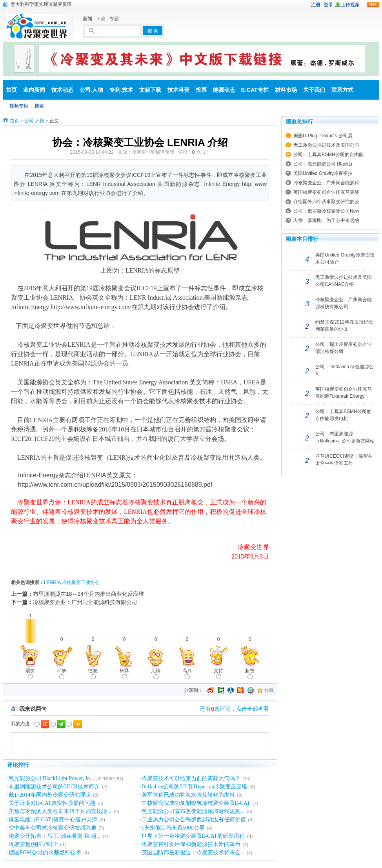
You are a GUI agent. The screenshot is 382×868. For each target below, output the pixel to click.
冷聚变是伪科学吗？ (33, 844)
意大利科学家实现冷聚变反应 (41, 4)
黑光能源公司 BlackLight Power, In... (51, 778)
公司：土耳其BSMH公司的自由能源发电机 (343, 415)
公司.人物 (91, 90)
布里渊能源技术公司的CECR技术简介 (54, 787)
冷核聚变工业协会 (81, 582)
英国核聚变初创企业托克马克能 (326, 192)
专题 (114, 19)
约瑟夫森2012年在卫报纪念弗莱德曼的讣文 (344, 326)
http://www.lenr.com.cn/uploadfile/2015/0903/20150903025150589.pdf (115, 485)
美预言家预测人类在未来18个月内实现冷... (60, 811)
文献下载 (150, 90)
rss (373, 5)
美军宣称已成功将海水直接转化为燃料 (188, 795)
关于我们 (314, 90)
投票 (201, 90)
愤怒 (93, 674)
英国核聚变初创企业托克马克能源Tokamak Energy (344, 393)
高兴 (187, 674)
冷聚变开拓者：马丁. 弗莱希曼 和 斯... (55, 836)
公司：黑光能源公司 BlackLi (323, 164)
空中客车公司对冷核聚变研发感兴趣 (53, 828)
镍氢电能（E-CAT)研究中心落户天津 (53, 820)
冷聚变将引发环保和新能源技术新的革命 (191, 844)
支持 (218, 674)
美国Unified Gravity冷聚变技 (323, 173)
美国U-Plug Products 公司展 (323, 136)
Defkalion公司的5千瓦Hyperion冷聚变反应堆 (195, 787)
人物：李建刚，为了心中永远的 (326, 220)
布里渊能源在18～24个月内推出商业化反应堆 (88, 594)
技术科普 (178, 90)
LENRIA (52, 582)
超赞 (250, 674)
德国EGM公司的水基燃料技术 (45, 853)
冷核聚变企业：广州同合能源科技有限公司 (85, 602)
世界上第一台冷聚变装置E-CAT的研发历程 (193, 836)
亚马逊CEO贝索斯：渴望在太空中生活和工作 (344, 460)
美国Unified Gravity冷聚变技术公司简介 (345, 258)
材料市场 (286, 90)
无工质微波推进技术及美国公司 (326, 145)
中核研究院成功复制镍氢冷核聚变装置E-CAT (196, 803)
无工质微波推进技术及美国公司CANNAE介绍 (344, 281)
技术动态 (62, 90)
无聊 (156, 674)
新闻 (87, 19)
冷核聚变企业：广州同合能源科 (326, 183)
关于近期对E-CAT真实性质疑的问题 (52, 803)
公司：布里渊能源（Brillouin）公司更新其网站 (345, 437)
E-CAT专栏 (255, 90)
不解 (62, 674)
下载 (101, 19)
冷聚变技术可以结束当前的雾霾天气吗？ (191, 778)
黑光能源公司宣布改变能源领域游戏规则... (193, 811)
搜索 (39, 106)
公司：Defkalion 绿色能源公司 (345, 370)
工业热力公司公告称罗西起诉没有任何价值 (194, 820)
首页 (11, 90)
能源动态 (224, 90)
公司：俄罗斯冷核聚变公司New (326, 211)
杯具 (124, 674)
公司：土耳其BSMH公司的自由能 (328, 155)
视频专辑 (19, 106)
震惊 (30, 674)
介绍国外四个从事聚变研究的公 (326, 202)
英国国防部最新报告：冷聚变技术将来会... (193, 853)
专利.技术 (121, 90)
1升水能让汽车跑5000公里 (173, 828)
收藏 (269, 690)
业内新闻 (34, 90)
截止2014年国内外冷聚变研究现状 (50, 795)
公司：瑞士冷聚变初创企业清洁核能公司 (344, 348)
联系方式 (342, 90)
